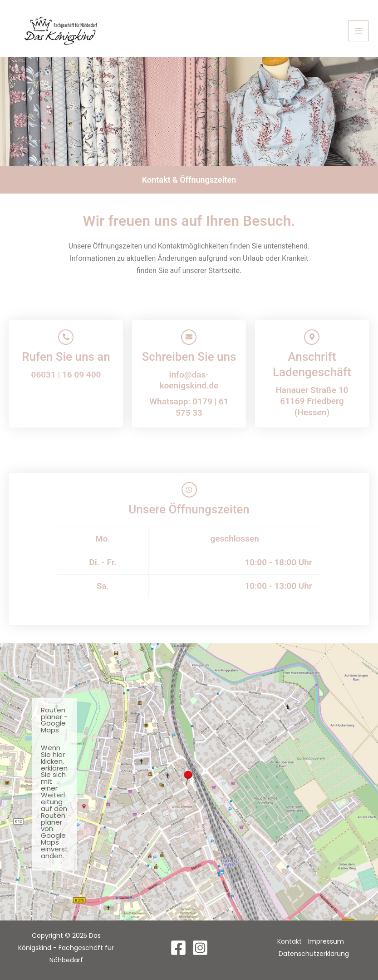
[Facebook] (178, 948)
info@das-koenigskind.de (189, 380)
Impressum (326, 941)
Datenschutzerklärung (314, 954)
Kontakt (290, 941)
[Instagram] (200, 948)
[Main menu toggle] (358, 31)
